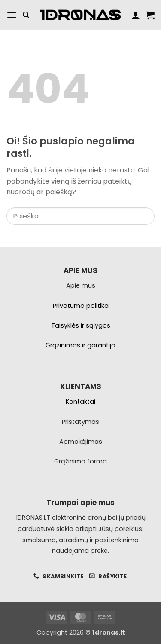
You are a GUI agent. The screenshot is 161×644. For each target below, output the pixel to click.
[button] (12, 15)
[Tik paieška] (26, 15)
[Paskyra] (136, 15)
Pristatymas (80, 422)
